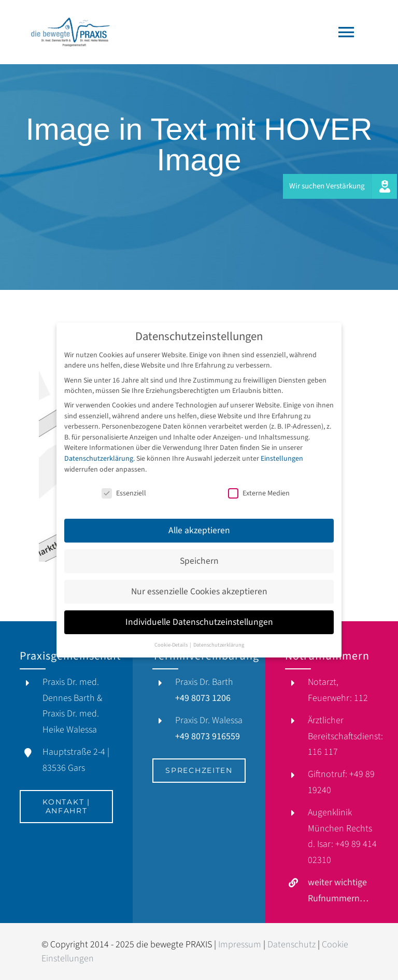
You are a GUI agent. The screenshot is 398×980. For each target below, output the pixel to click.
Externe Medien (259, 489)
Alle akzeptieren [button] (199, 526)
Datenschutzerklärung (99, 454)
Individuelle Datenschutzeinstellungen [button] (199, 617)
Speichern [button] (199, 556)
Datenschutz (292, 945)
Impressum (240, 945)
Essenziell (124, 489)
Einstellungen (282, 454)
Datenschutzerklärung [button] (219, 640)
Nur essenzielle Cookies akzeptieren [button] (199, 587)
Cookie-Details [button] (172, 640)
